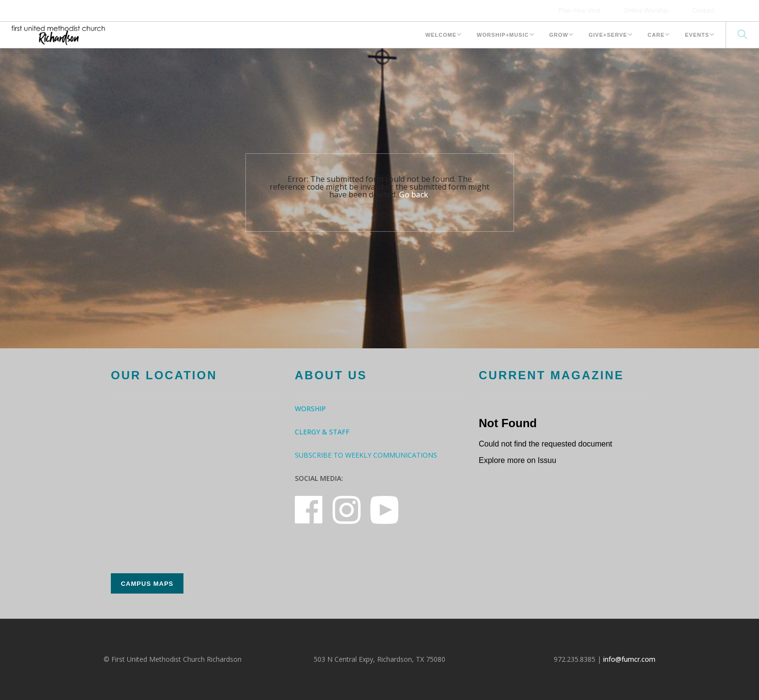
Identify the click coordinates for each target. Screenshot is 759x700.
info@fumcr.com (629, 659)
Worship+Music (503, 35)
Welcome (441, 35)
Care (656, 35)
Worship (310, 409)
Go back (414, 194)
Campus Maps (147, 584)
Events (697, 35)
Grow (559, 35)
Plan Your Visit (579, 10)
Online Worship (646, 10)
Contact (703, 10)
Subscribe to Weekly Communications (366, 455)
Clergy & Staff (322, 432)
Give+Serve (608, 35)
